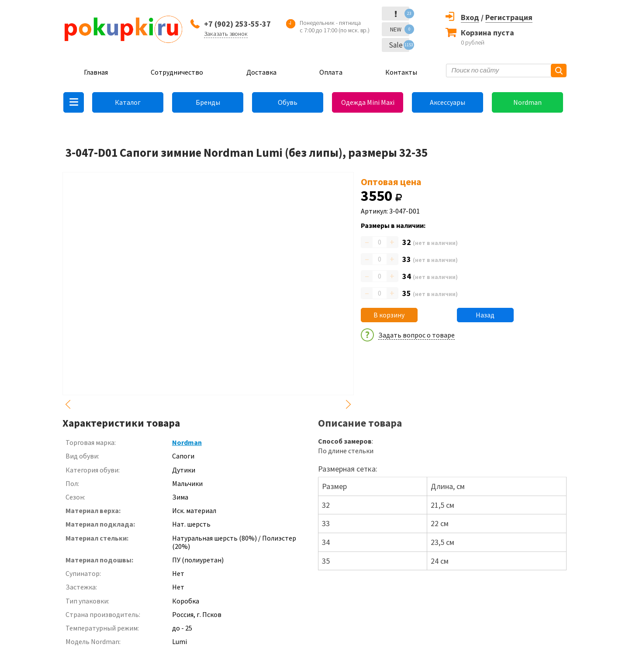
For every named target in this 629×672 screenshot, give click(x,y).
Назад (485, 315)
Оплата (331, 72)
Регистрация (509, 17)
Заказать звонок (226, 34)
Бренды (208, 102)
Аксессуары (448, 102)
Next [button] (349, 404)
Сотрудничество (177, 72)
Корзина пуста (487, 33)
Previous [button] (68, 404)
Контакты (401, 72)
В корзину (389, 315)
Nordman (527, 102)
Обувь (288, 102)
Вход (470, 17)
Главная (96, 72)
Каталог (128, 102)
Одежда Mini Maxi (368, 102)
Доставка (261, 72)
